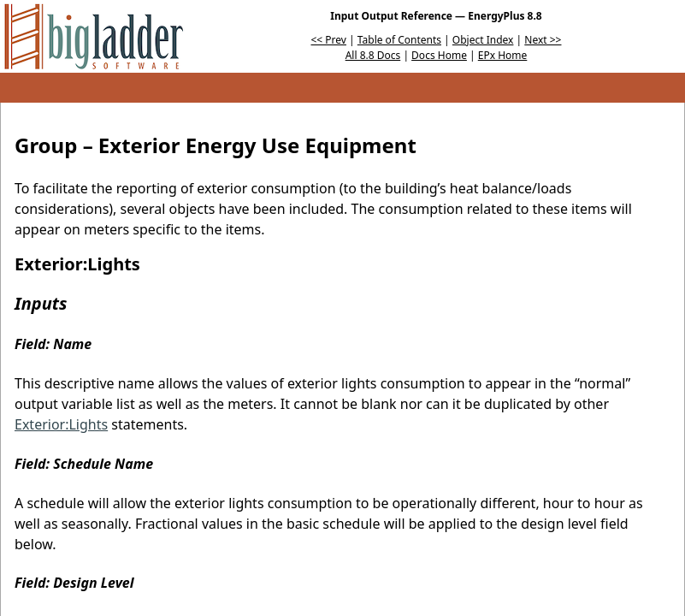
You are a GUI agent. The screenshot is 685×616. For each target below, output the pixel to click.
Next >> (543, 40)
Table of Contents (399, 40)
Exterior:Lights (61, 424)
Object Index (483, 40)
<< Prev (329, 40)
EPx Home (503, 55)
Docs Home (439, 55)
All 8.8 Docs (373, 55)
